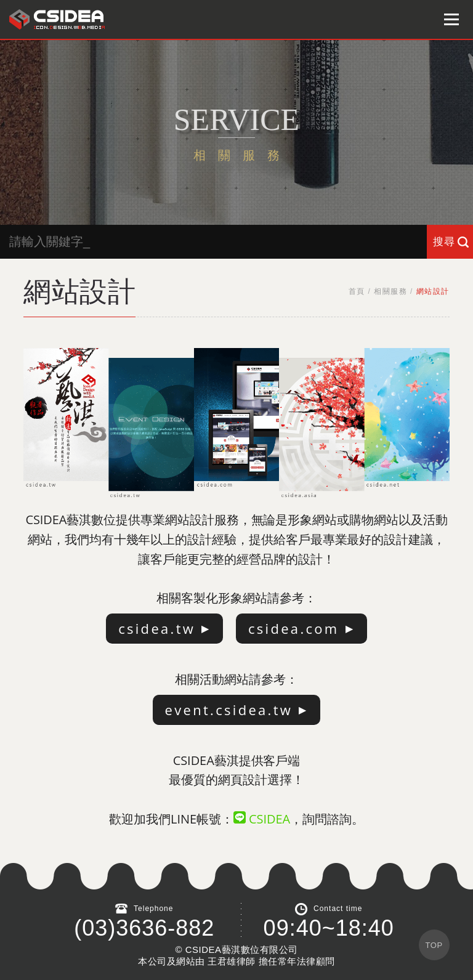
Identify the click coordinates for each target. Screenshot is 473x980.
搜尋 (444, 242)
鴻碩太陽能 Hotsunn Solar (57, 19)
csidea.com (294, 628)
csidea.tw (157, 628)
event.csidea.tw (229, 710)
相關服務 (390, 291)
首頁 (357, 291)
